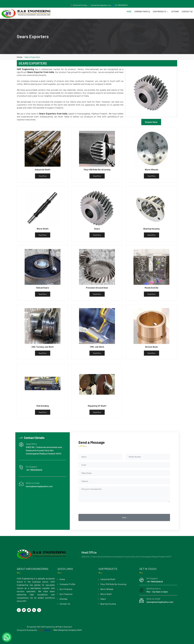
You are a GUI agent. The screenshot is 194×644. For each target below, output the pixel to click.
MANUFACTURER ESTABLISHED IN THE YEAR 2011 (23, 3)
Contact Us (187, 11)
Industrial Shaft (108, 579)
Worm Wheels (107, 589)
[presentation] (97, 508)
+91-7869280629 (121, 5)
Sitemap (175, 11)
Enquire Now (151, 122)
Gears (103, 599)
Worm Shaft (106, 594)
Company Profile (142, 11)
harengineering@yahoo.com (101, 5)
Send (124, 517)
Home (129, 11)
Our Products (161, 12)
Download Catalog (80, 5)
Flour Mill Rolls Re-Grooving (113, 584)
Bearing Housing (108, 604)
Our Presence (66, 594)
